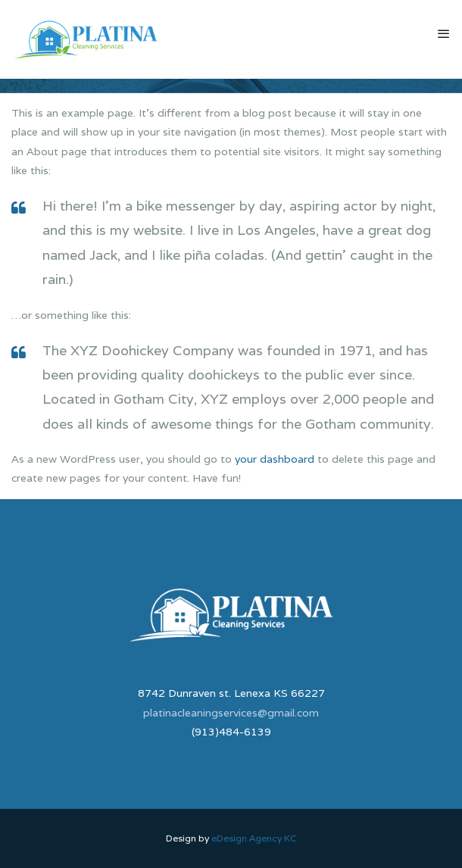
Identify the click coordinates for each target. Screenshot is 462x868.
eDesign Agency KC (254, 838)
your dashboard (275, 459)
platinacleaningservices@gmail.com (231, 713)
